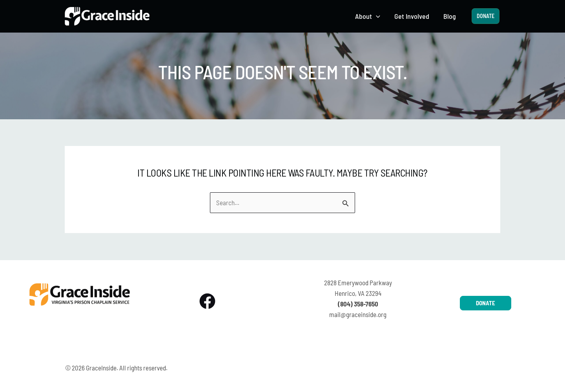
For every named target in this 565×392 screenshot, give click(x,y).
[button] (376, 16)
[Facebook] (207, 301)
